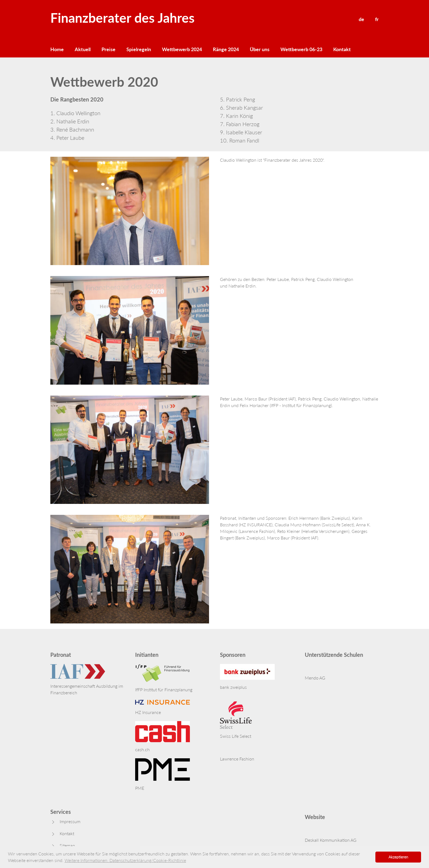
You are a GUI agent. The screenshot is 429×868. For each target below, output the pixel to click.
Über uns (260, 49)
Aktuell (83, 49)
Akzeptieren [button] (398, 857)
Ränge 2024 (226, 49)
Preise (108, 49)
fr (377, 19)
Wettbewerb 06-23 (301, 49)
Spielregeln (139, 49)
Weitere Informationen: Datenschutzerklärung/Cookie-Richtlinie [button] (125, 860)
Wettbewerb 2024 (182, 49)
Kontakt (342, 49)
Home (57, 49)
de (361, 19)
